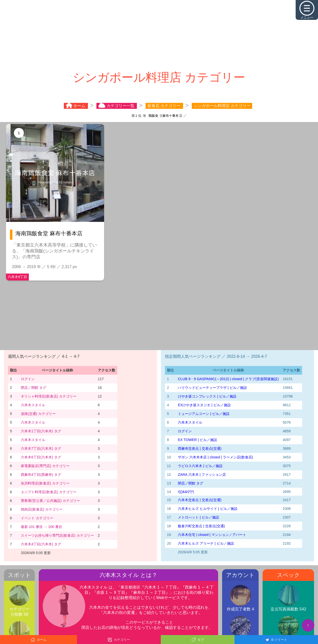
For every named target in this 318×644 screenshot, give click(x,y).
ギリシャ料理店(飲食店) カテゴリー (49, 396)
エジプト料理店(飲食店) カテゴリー (49, 492)
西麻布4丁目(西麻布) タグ (41, 475)
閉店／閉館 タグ (34, 388)
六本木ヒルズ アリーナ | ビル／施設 (206, 543)
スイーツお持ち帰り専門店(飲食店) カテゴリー (57, 535)
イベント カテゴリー (37, 518)
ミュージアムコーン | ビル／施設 (204, 414)
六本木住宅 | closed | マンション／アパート (212, 535)
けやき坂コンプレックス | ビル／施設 (207, 396)
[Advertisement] (159, 35)
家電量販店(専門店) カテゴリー (45, 466)
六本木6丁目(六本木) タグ (41, 457)
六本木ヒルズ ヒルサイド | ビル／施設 (208, 509)
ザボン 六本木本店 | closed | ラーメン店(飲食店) (216, 457)
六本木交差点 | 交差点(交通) (200, 500)
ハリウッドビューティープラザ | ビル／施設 (212, 388)
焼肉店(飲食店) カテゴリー (42, 509)
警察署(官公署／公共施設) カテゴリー (50, 501)
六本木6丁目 (17, 277)
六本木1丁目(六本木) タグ (41, 431)
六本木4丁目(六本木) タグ (41, 544)
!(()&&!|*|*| (186, 492)
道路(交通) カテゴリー (38, 414)
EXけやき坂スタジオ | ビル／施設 (204, 405)
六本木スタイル (33, 405)
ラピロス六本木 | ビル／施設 (200, 466)
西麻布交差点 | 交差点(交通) (200, 448)
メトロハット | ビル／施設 (199, 517)
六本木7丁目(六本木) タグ (41, 448)
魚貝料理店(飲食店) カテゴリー (45, 483)
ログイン (28, 379)
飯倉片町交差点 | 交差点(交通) (201, 526)
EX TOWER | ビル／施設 (198, 440)
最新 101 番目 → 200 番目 (41, 527)
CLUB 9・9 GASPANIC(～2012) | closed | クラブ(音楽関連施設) (228, 379)
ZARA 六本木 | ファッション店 (202, 475)
